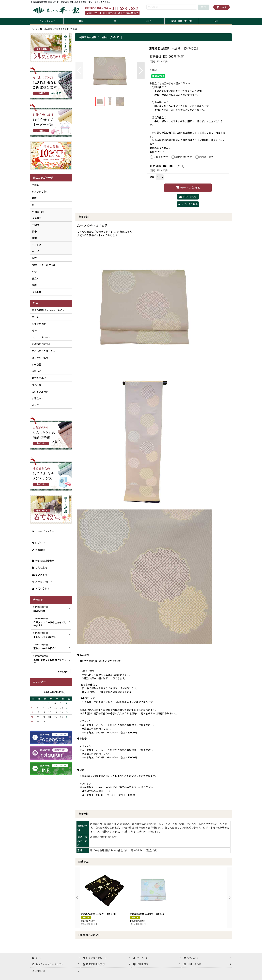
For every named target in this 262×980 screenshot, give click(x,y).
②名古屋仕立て (184, 157)
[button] (79, 70)
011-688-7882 (125, 8)
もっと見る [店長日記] (64, 671)
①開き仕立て (161, 157)
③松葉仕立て (206, 157)
